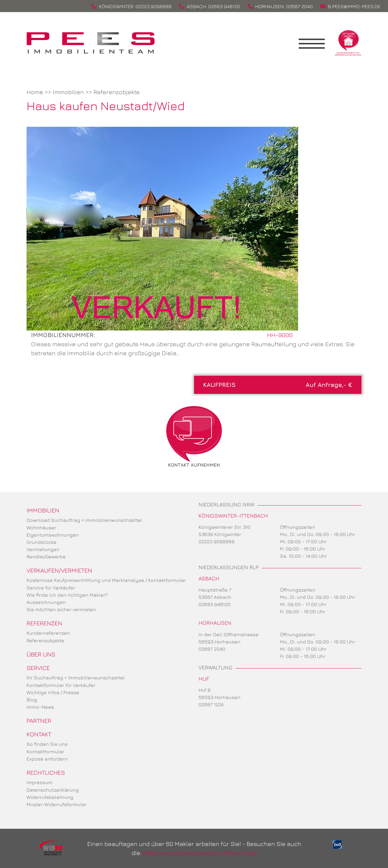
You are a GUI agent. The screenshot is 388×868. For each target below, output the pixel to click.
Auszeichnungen (46, 602)
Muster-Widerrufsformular (57, 804)
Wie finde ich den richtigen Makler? (67, 595)
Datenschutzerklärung (53, 790)
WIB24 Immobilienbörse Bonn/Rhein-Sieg (199, 853)
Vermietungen (43, 549)
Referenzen (44, 623)
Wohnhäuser (41, 528)
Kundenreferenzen (48, 633)
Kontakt (39, 734)
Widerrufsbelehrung (50, 797)
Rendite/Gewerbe (46, 557)
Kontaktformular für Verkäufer (61, 685)
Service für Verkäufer (51, 588)
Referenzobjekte (117, 92)
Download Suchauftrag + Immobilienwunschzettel (84, 520)
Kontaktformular (45, 752)
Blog (32, 700)
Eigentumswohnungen (53, 535)
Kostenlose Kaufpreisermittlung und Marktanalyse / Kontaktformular (106, 580)
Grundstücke (41, 542)
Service (38, 668)
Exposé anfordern (47, 759)
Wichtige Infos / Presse (53, 692)
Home (35, 92)
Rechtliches (46, 772)
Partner (39, 721)
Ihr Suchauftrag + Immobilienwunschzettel (76, 678)
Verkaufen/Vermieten (59, 570)
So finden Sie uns (47, 744)
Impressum (40, 782)
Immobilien (68, 92)
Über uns (41, 654)
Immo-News (40, 707)
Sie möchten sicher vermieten (61, 609)
